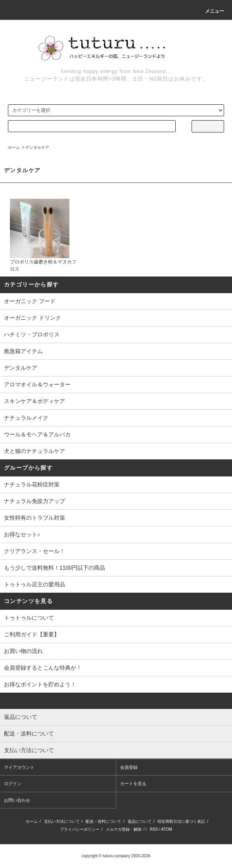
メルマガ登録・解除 (124, 829)
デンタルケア (37, 147)
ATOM (167, 829)
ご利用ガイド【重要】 (32, 634)
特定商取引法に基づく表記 (181, 821)
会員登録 (129, 767)
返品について (140, 821)
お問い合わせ (17, 800)
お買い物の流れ (23, 651)
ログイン (13, 784)
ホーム (14, 147)
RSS (154, 829)
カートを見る (133, 784)
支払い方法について (62, 821)
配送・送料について (104, 821)
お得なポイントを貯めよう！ (40, 684)
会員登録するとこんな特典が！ (43, 668)
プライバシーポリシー (80, 829)
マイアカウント (19, 767)
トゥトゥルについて (29, 618)
